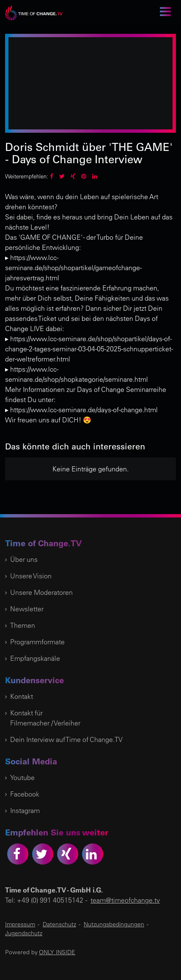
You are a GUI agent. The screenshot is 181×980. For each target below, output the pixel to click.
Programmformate (37, 642)
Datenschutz (59, 924)
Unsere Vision (31, 576)
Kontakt (22, 696)
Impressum (20, 924)
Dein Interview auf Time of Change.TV (66, 739)
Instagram (25, 810)
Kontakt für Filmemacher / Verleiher (45, 718)
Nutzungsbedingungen (114, 924)
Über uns (24, 559)
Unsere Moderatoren (41, 592)
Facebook (25, 794)
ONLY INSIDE (57, 952)
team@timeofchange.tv (125, 900)
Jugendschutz (24, 933)
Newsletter (27, 609)
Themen (23, 625)
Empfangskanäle (35, 658)
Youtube (22, 777)
